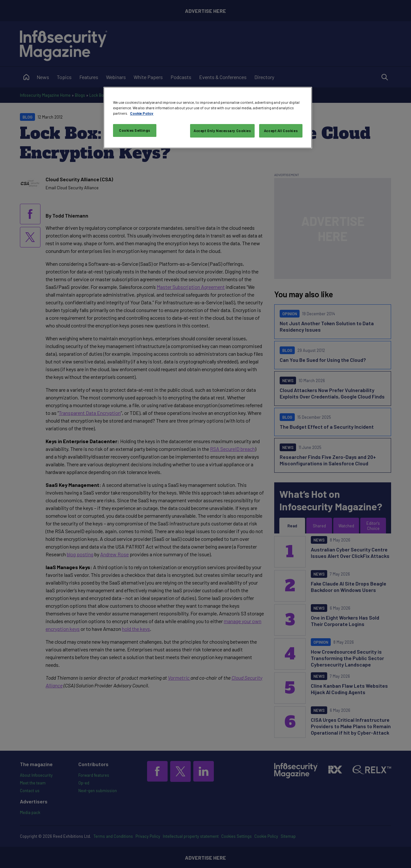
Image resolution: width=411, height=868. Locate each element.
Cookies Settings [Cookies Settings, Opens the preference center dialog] (135, 130)
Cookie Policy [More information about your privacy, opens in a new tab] (142, 113)
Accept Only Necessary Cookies (222, 131)
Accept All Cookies (281, 131)
